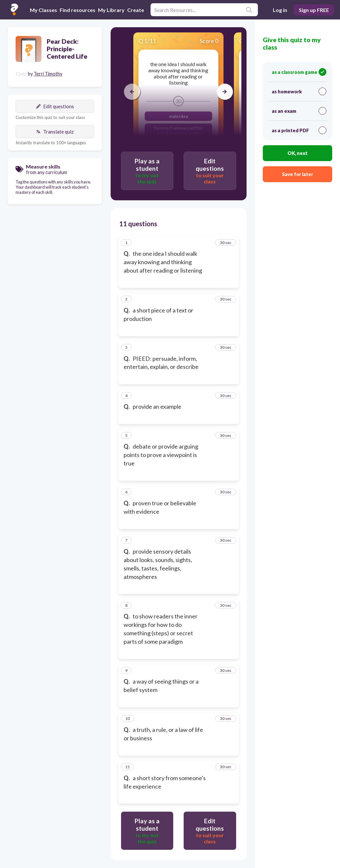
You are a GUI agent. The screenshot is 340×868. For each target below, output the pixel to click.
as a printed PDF (299, 130)
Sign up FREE (314, 10)
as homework (299, 91)
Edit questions (55, 106)
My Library (111, 10)
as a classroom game (299, 72)
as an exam (299, 111)
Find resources (78, 10)
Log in (280, 10)
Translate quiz (55, 132)
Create (136, 10)
